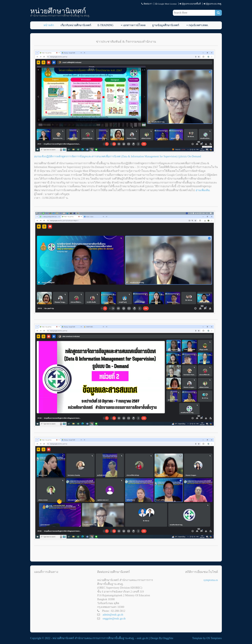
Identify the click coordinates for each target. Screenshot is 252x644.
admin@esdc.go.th (113, 615)
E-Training (106, 25)
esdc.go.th (142, 638)
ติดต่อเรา (148, 4)
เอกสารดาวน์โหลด (134, 25)
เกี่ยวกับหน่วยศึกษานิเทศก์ (76, 25)
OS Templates (214, 638)
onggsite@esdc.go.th (114, 619)
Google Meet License (167, 4)
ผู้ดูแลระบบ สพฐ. (214, 4)
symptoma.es (211, 580)
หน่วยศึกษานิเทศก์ (58, 11)
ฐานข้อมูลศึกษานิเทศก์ (166, 25)
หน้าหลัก (49, 25)
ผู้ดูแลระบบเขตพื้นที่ (191, 4)
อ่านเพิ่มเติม (203, 190)
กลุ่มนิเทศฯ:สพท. (198, 25)
